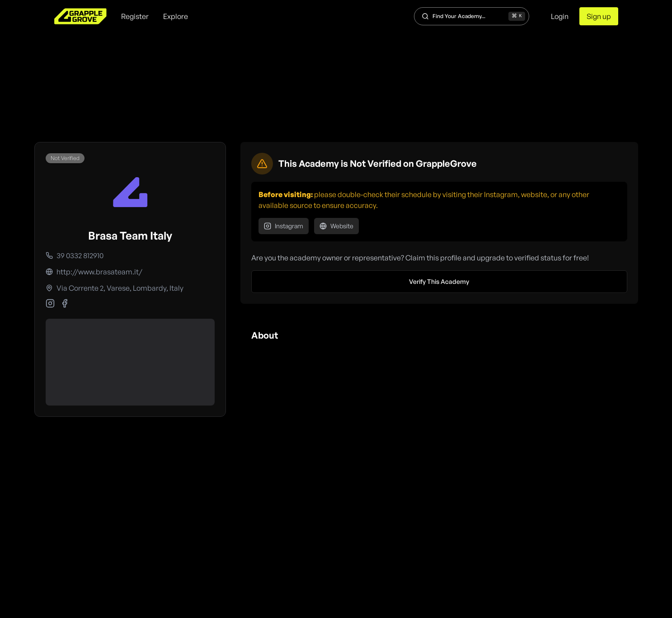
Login (560, 16)
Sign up (599, 16)
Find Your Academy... (473, 16)
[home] (80, 16)
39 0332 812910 (80, 255)
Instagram (284, 226)
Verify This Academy (439, 281)
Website (336, 226)
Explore (176, 16)
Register (135, 16)
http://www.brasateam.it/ (99, 272)
